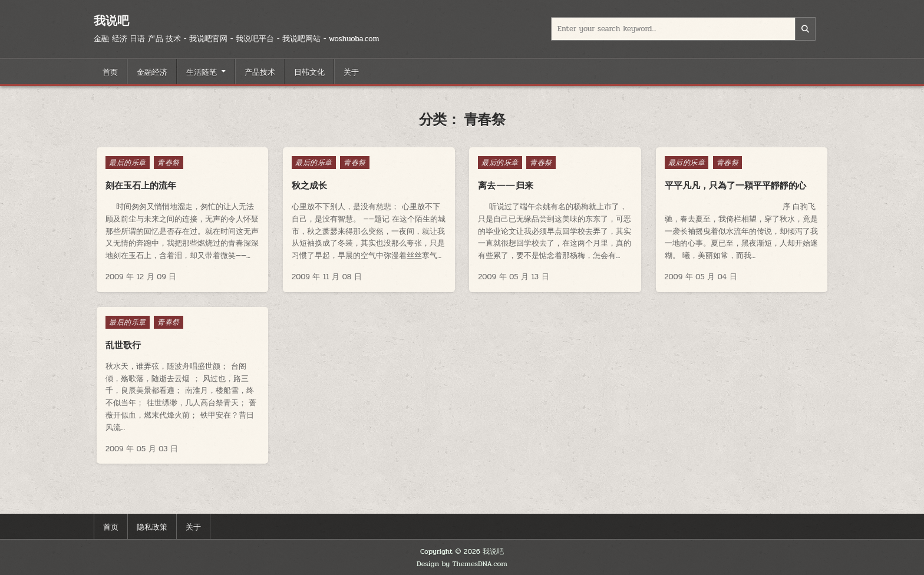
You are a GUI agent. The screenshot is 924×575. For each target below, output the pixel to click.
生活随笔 (202, 71)
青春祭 (169, 163)
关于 (351, 71)
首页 (110, 71)
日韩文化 (309, 71)
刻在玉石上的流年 (141, 185)
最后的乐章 (128, 163)
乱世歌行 (123, 345)
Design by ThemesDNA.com (462, 564)
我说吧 (111, 20)
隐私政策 (152, 526)
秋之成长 (309, 185)
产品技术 (260, 71)
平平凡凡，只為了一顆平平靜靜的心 (735, 185)
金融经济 (152, 71)
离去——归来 (506, 185)
